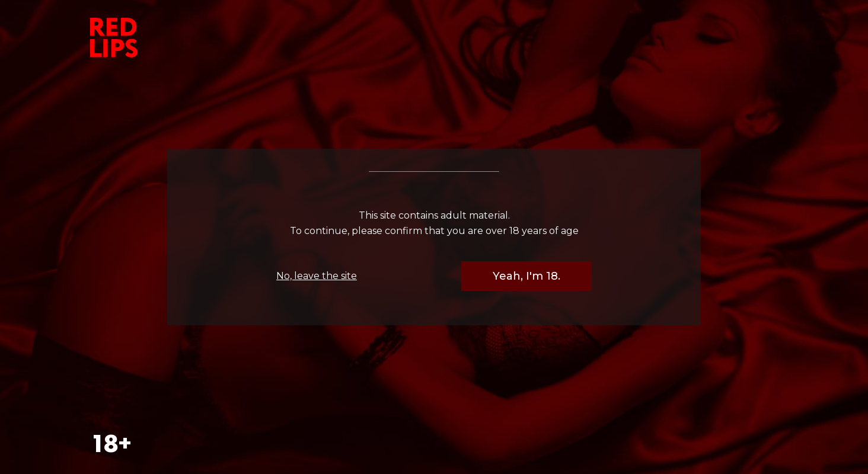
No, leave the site (317, 276)
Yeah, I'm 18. (526, 276)
